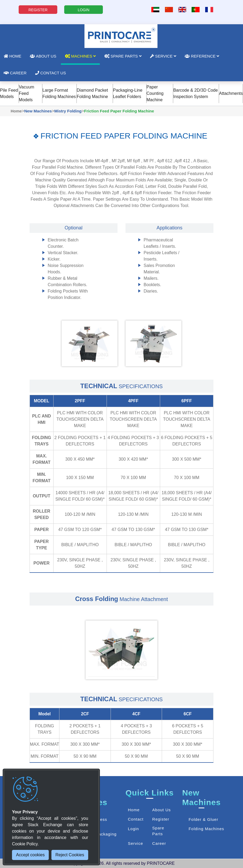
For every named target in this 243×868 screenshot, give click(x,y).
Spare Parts (123, 56)
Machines (80, 56)
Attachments (231, 93)
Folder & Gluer (204, 819)
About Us (43, 56)
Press (101, 819)
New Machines (38, 111)
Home (16, 111)
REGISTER (38, 10)
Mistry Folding (68, 111)
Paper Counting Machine (155, 93)
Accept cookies (30, 855)
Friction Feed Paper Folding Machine (119, 111)
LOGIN (84, 10)
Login (133, 829)
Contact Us (50, 73)
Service (163, 56)
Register (161, 819)
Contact (136, 819)
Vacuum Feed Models (27, 93)
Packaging (106, 834)
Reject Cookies (70, 855)
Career (159, 843)
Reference (202, 56)
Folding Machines (206, 829)
